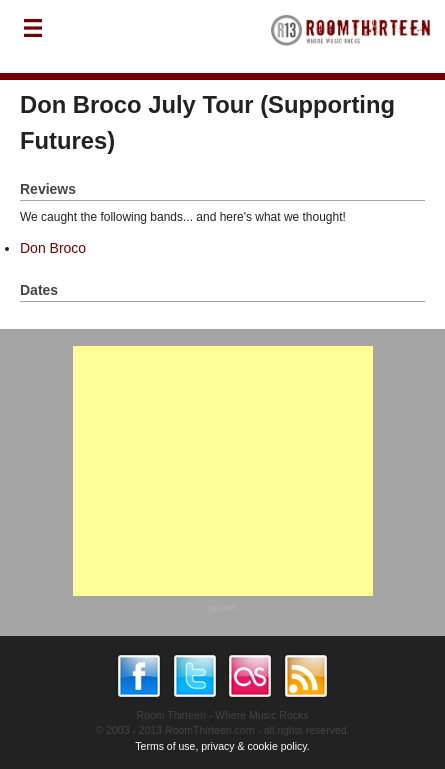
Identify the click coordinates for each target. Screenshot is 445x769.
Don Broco (53, 248)
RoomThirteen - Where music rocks (351, 36)
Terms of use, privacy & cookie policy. (222, 746)
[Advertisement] (223, 471)
